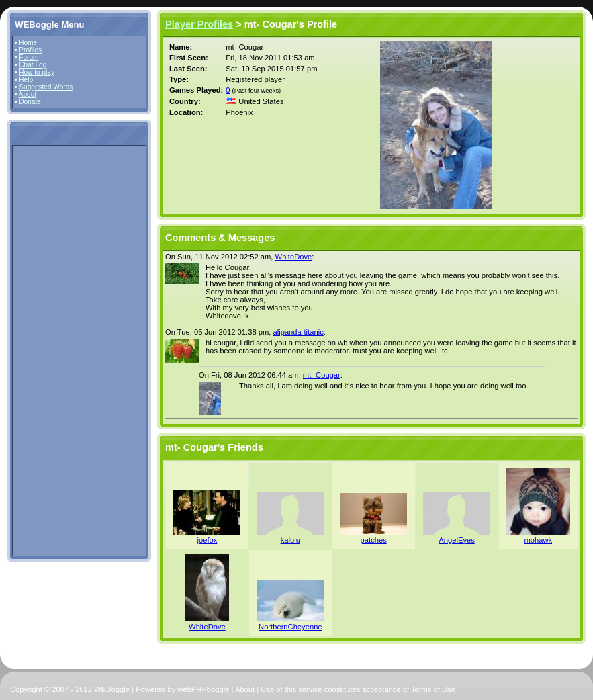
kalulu (290, 540)
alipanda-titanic (298, 332)
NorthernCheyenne (290, 627)
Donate (30, 102)
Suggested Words (46, 87)
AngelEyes (457, 540)
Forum (29, 57)
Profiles (30, 50)
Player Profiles (199, 24)
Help (26, 80)
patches (374, 540)
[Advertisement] (55, 350)
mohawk (538, 540)
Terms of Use (433, 689)
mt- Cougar (322, 375)
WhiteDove (294, 257)
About (28, 94)
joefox (208, 540)
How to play (37, 72)
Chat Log (33, 65)
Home (28, 43)
